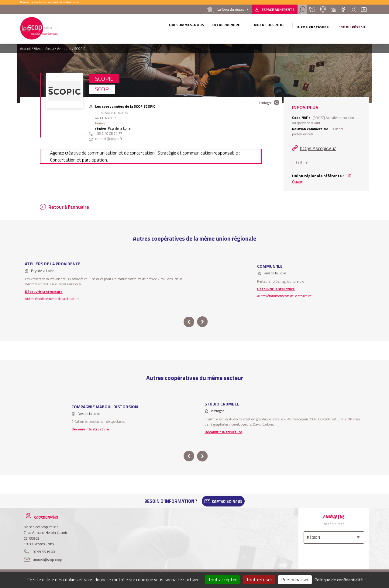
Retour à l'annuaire (69, 207)
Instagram (353, 9)
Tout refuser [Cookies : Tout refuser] (259, 579)
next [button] (202, 322)
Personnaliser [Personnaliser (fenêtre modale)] (295, 579)
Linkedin (333, 9)
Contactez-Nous (227, 501)
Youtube (364, 9)
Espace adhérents (278, 10)
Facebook (343, 9)
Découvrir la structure (44, 292)
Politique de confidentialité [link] (339, 580)
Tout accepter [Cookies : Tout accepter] (222, 579)
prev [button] (189, 322)
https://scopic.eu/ (318, 148)
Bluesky (312, 9)
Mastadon (323, 9)
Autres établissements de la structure (52, 299)
